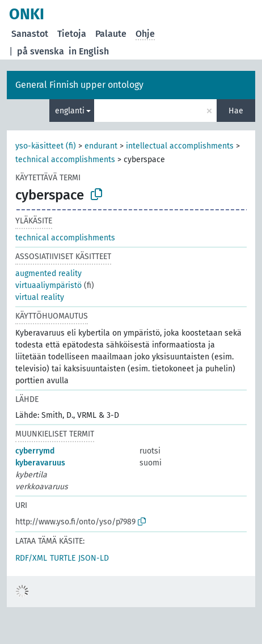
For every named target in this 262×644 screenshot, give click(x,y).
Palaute (111, 34)
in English (89, 51)
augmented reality (48, 274)
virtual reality (40, 297)
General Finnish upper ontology (79, 85)
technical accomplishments (65, 160)
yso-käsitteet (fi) (46, 146)
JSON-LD (94, 558)
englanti (70, 111)
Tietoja (72, 34)
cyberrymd (35, 451)
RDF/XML (31, 558)
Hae (236, 111)
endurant (101, 146)
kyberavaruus (40, 463)
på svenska (41, 51)
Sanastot (30, 34)
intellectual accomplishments (180, 146)
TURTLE (63, 558)
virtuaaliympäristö (48, 285)
